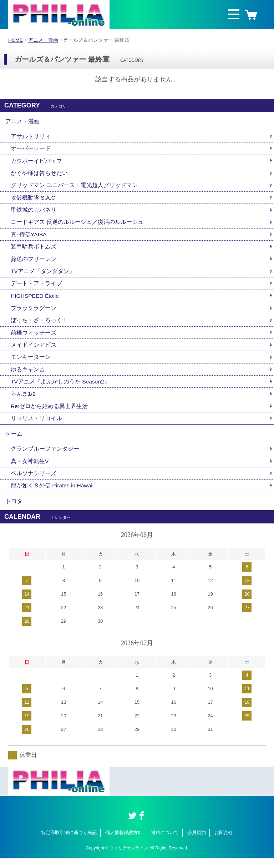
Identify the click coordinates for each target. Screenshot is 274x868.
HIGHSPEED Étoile (35, 300)
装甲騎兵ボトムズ (34, 250)
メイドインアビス (34, 350)
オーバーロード (31, 150)
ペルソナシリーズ (34, 481)
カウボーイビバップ (36, 162)
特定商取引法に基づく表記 (69, 842)
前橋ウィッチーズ (34, 337)
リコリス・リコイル (36, 425)
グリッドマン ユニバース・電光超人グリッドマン (74, 187)
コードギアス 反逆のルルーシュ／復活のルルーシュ (77, 225)
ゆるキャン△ (28, 375)
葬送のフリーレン (34, 262)
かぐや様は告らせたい (39, 175)
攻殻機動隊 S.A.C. (34, 200)
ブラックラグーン (34, 312)
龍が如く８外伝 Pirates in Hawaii (53, 494)
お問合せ (224, 842)
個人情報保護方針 (124, 842)
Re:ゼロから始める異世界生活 (49, 412)
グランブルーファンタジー (45, 456)
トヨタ (14, 510)
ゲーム (14, 441)
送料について (165, 842)
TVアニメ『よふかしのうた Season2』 (61, 387)
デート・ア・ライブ (36, 287)
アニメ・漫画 (44, 40)
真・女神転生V (30, 469)
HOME (16, 40)
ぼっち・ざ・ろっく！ (39, 325)
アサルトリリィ (31, 137)
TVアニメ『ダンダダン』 (43, 275)
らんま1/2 (23, 400)
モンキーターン (31, 362)
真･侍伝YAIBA (29, 237)
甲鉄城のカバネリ (34, 212)
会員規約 (197, 842)
